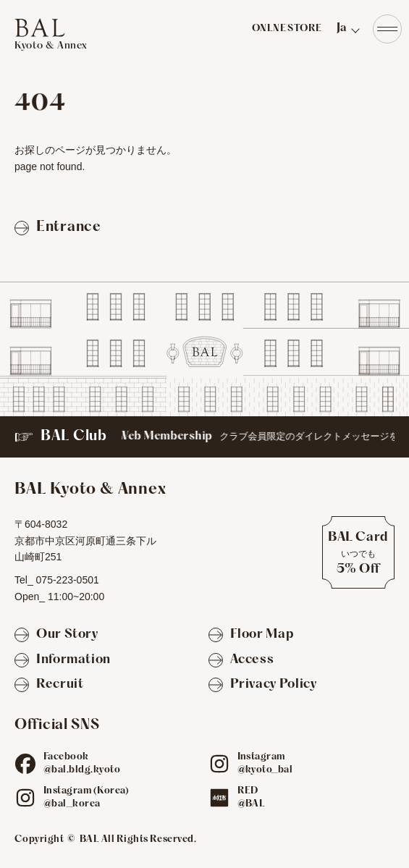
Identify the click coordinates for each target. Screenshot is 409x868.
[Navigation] (387, 29)
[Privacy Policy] (263, 685)
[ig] (219, 764)
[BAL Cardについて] (358, 552)
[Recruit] (49, 685)
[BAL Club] (204, 437)
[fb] (25, 764)
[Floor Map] (251, 635)
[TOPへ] (51, 35)
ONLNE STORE (287, 29)
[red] (219, 798)
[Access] (241, 661)
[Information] (63, 661)
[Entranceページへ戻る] (58, 228)
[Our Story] (56, 635)
